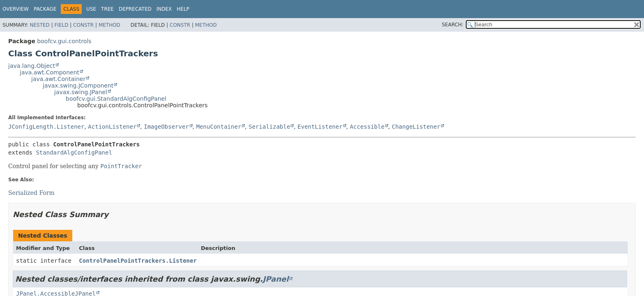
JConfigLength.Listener (46, 127)
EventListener (320, 127)
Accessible (367, 127)
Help (183, 9)
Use (91, 9)
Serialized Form (31, 193)
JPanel (276, 279)
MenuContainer (219, 127)
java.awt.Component (49, 72)
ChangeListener (416, 127)
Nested (39, 25)
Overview (16, 9)
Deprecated (135, 9)
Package (45, 9)
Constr (83, 25)
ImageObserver (166, 127)
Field (61, 25)
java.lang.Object (32, 66)
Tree (107, 9)
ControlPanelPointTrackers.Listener (138, 261)
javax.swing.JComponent (78, 86)
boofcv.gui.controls (64, 41)
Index (164, 9)
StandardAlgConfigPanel (74, 153)
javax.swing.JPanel (81, 92)
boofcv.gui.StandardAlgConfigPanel (116, 99)
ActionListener (112, 127)
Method (109, 25)
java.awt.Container (58, 79)
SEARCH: (453, 25)
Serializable (269, 127)
